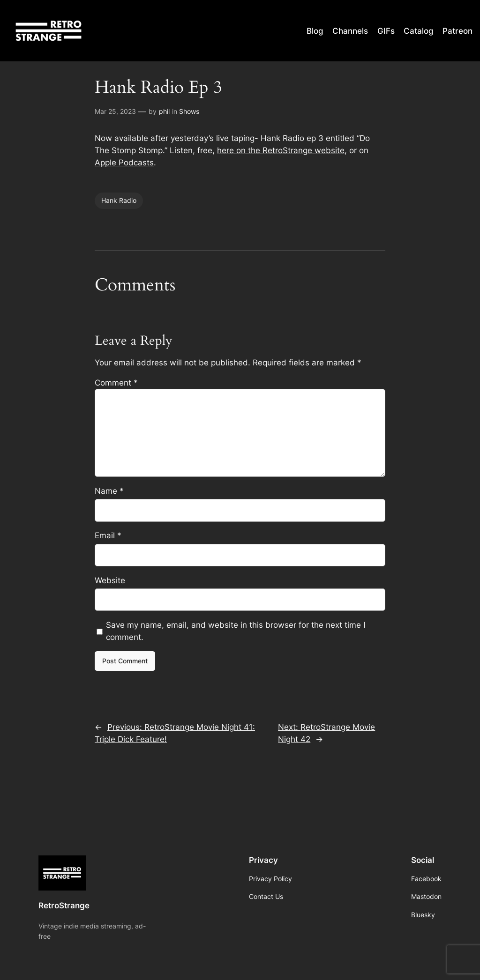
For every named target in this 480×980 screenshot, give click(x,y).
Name (109, 491)
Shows (189, 111)
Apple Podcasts (124, 163)
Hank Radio (119, 200)
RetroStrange (64, 906)
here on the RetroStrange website (281, 150)
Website (110, 580)
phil (164, 111)
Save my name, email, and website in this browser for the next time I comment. (236, 631)
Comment (116, 383)
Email (108, 535)
